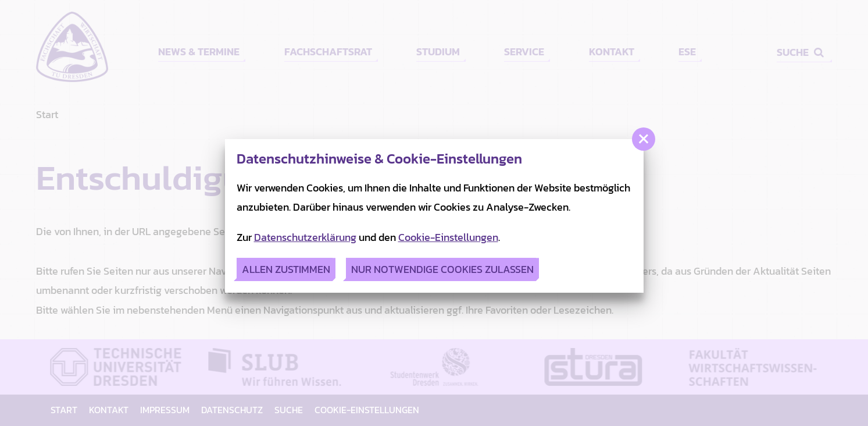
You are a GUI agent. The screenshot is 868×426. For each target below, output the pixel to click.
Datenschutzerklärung (305, 237)
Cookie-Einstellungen (448, 237)
